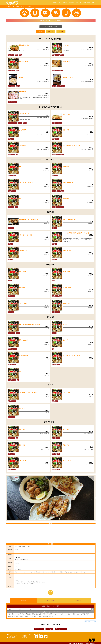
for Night (49, 629)
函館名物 (45, 617)
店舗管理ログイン (90, 622)
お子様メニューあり (30, 617)
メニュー (28, 6)
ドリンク (51, 32)
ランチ (61, 32)
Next (95, 498)
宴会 (34, 614)
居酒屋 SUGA (20, 6)
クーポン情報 (86, 3)
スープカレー (62, 614)
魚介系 (51, 617)
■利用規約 (24, 636)
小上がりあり (75, 614)
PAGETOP (51, 593)
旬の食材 (10, 617)
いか (9, 614)
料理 (40, 32)
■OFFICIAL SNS (39, 635)
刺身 (44, 614)
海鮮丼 (51, 614)
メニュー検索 (63, 3)
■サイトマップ (11, 635)
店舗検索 (55, 3)
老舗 (69, 614)
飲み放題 (39, 614)
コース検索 (71, 3)
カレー (21, 617)
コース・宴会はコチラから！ (51, 27)
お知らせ (78, 3)
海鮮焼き (28, 614)
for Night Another (61, 629)
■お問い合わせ (11, 638)
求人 (93, 3)
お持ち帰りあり (85, 614)
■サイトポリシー (26, 635)
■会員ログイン (26, 638)
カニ (56, 614)
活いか (14, 614)
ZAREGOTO (39, 629)
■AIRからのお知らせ (13, 636)
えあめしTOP (10, 6)
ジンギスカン (21, 614)
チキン (16, 617)
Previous (6, 498)
